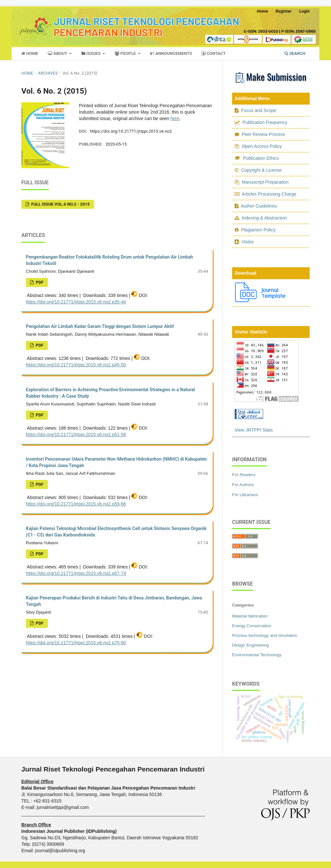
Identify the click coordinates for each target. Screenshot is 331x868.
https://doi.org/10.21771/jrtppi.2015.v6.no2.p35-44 (76, 302)
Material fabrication (250, 616)
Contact (214, 53)
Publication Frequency (265, 122)
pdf (39, 282)
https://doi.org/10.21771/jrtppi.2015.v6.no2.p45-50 (76, 365)
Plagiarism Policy (258, 230)
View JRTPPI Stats (254, 430)
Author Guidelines (259, 206)
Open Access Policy (262, 146)
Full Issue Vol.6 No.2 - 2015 (60, 204)
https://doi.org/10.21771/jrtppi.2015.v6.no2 (131, 131)
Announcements (171, 53)
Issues (91, 53)
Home (30, 53)
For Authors (243, 485)
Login (304, 11)
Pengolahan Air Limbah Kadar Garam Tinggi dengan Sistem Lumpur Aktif (100, 326)
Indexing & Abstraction (264, 218)
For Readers (244, 475)
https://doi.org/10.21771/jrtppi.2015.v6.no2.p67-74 (76, 573)
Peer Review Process (263, 134)
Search (295, 53)
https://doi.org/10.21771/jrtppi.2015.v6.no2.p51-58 (76, 434)
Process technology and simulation (265, 635)
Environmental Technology (257, 655)
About (58, 53)
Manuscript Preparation (265, 182)
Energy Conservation (252, 626)
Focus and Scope (259, 110)
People (126, 53)
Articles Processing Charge (269, 194)
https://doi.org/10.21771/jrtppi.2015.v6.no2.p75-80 (76, 643)
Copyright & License (261, 170)
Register (284, 11)
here (175, 118)
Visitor (248, 242)
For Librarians (245, 495)
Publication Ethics (261, 158)
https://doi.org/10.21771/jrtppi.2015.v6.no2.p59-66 (76, 504)
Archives (48, 73)
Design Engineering (251, 645)
